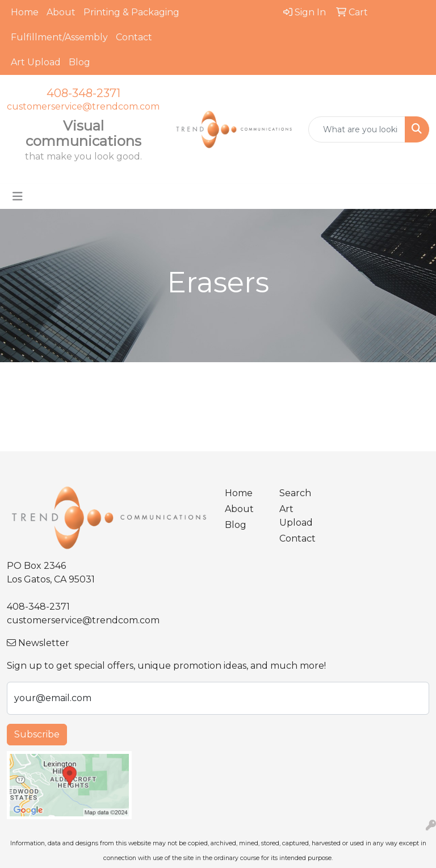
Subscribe (37, 734)
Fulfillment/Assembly (59, 37)
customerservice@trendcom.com (83, 106)
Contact (134, 37)
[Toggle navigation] (18, 196)
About (61, 12)
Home (25, 12)
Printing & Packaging (131, 12)
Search (295, 493)
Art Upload (36, 62)
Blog (79, 62)
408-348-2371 (83, 93)
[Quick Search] (357, 129)
